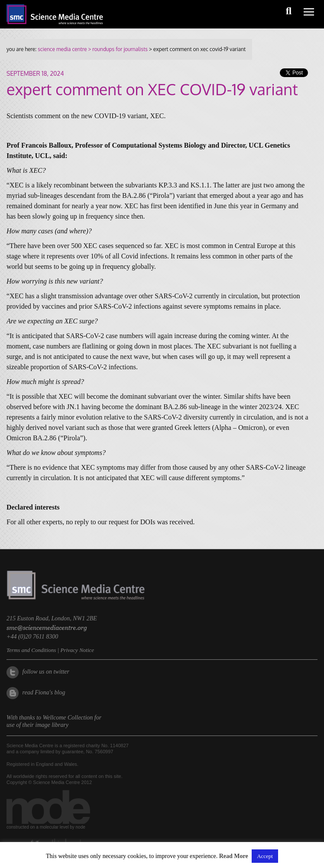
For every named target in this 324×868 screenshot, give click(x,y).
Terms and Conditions (31, 650)
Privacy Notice (77, 650)
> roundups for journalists (117, 49)
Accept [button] (265, 856)
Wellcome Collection (68, 718)
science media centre (62, 49)
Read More (234, 856)
